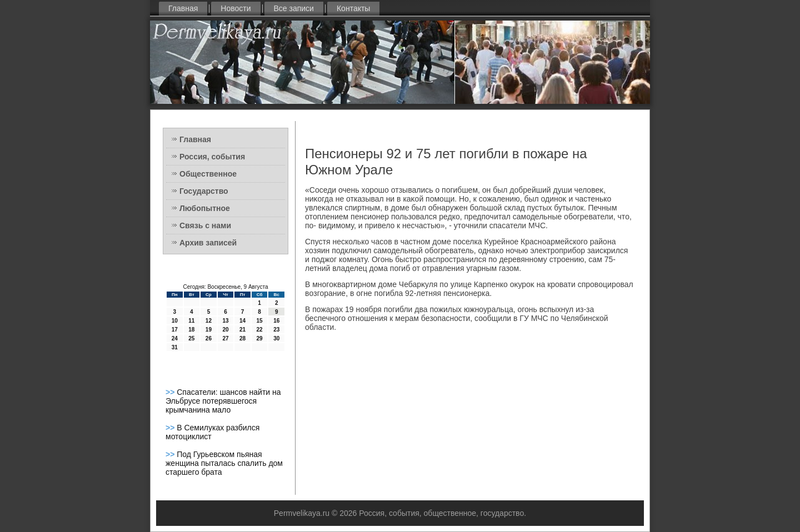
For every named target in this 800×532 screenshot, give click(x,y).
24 (175, 338)
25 (191, 338)
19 (209, 330)
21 (242, 330)
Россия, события (212, 157)
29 (260, 338)
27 (225, 338)
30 (276, 338)
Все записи (294, 8)
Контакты (353, 8)
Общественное (208, 174)
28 (242, 338)
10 (175, 321)
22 (260, 330)
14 (242, 321)
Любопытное (205, 208)
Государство (204, 191)
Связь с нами (205, 225)
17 (175, 330)
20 (225, 330)
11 (191, 321)
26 (209, 338)
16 (276, 321)
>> (171, 392)
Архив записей (208, 243)
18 (191, 330)
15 (260, 321)
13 (225, 321)
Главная (183, 8)
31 (175, 347)
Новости (236, 8)
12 (209, 321)
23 (276, 330)
